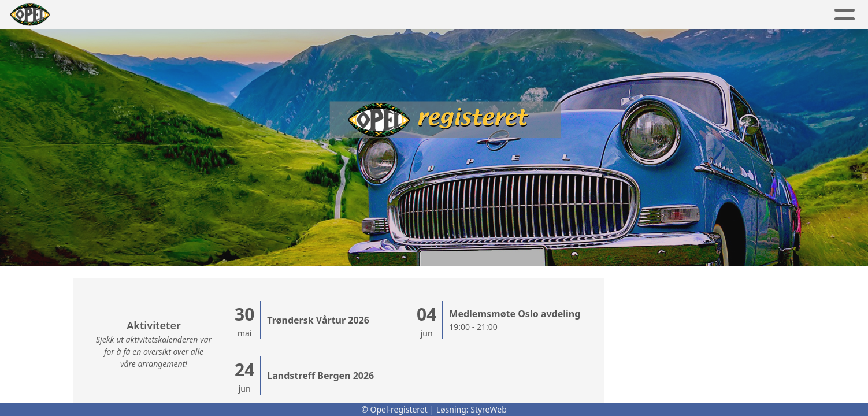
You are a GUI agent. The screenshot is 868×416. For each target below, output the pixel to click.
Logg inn (784, 15)
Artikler (159, 15)
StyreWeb (489, 409)
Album (214, 15)
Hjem (110, 15)
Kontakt (567, 15)
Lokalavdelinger (409, 15)
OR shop (639, 15)
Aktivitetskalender (295, 15)
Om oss (499, 15)
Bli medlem (710, 15)
